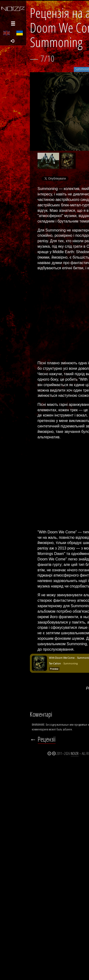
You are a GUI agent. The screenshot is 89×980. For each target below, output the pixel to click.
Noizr (75, 753)
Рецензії (47, 739)
